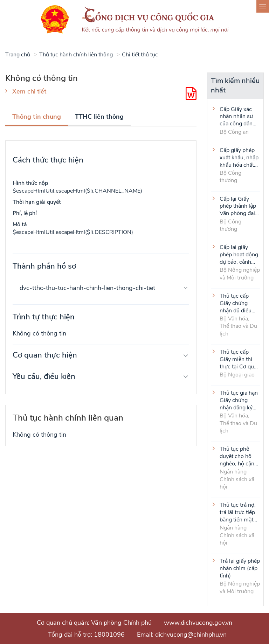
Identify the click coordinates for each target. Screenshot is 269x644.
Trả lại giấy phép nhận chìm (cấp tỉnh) (240, 568)
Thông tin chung (37, 117)
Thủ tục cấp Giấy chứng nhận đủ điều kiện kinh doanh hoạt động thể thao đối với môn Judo (239, 303)
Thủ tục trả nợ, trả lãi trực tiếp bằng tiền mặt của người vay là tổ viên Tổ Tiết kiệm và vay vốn (239, 512)
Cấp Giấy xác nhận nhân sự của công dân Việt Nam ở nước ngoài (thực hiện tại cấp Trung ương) (236, 116)
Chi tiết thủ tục (140, 55)
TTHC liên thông (99, 117)
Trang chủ (18, 55)
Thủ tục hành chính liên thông (76, 55)
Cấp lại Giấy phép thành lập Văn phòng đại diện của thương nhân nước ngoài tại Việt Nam (239, 206)
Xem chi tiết (29, 91)
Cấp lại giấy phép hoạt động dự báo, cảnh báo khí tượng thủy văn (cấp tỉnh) (239, 254)
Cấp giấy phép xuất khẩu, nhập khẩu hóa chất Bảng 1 (239, 157)
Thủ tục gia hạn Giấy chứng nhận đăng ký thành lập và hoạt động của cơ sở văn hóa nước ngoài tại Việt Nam (239, 400)
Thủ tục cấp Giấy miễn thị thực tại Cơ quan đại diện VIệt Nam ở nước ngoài (240, 359)
